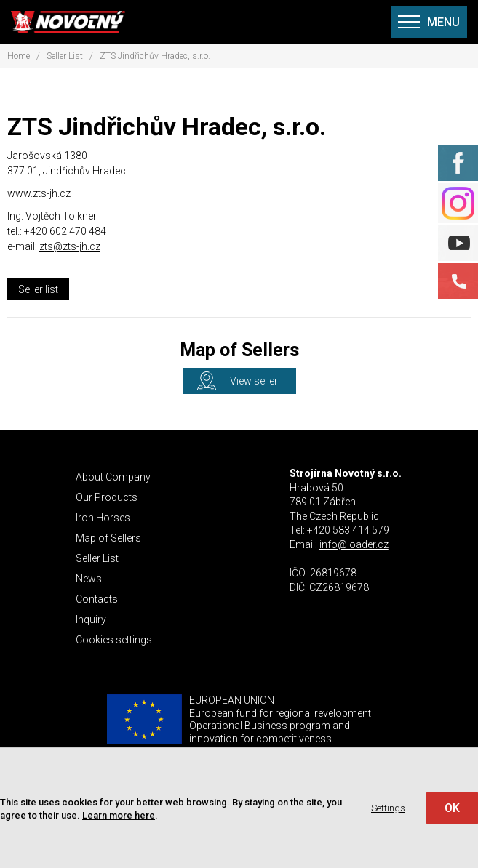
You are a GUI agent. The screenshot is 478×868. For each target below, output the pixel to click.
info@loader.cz (354, 544)
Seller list (38, 289)
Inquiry (91, 619)
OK (452, 808)
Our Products (107, 497)
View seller (254, 381)
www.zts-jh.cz (39, 193)
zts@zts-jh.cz (70, 246)
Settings (388, 808)
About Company (113, 477)
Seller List (65, 56)
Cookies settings (114, 640)
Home (19, 56)
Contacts (97, 599)
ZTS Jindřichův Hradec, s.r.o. (155, 56)
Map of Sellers (108, 538)
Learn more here (119, 815)
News (89, 579)
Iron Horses (103, 518)
